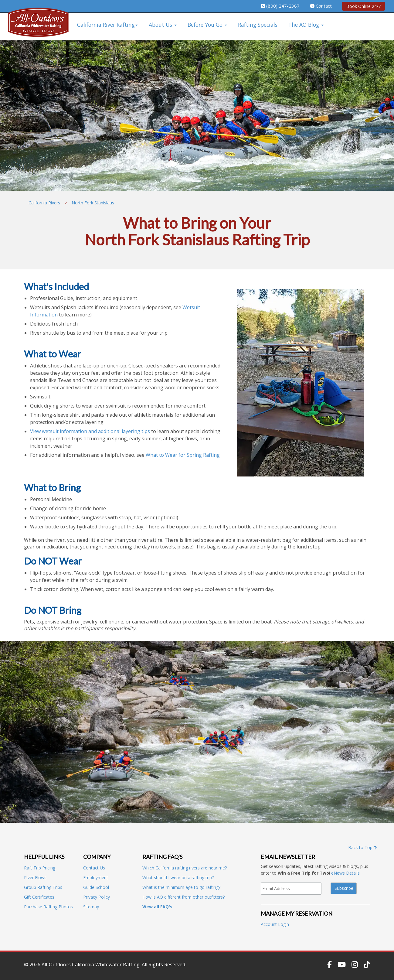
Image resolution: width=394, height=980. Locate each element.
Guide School (96, 887)
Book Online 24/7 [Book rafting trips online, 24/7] (363, 6)
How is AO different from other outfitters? (183, 897)
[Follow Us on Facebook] (329, 965)
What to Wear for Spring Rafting (183, 455)
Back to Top (363, 847)
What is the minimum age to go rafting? (181, 887)
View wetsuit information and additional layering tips (90, 431)
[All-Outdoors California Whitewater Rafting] (38, 27)
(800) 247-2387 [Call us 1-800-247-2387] (283, 6)
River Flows (35, 878)
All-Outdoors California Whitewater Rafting (91, 965)
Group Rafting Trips (43, 887)
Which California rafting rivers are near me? (185, 868)
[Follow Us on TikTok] (367, 965)
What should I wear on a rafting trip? (178, 878)
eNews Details (345, 873)
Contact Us (94, 868)
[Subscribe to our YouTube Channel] (342, 965)
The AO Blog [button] (306, 25)
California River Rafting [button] (107, 25)
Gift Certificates (39, 897)
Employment (96, 878)
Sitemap (91, 907)
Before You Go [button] (207, 25)
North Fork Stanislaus (93, 203)
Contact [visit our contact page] (324, 6)
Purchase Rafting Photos (48, 907)
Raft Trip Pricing (40, 868)
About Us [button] (163, 25)
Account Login (275, 924)
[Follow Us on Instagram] (355, 965)
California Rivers (44, 203)
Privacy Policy (97, 897)
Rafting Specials (258, 25)
